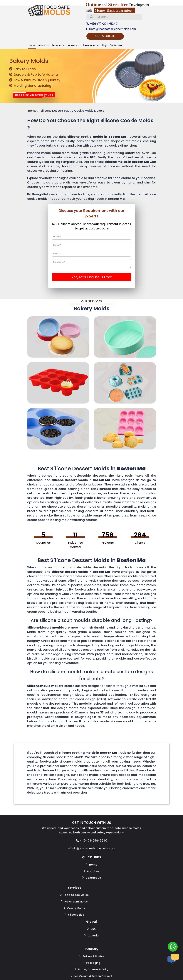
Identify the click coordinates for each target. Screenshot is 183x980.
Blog (104, 46)
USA (91, 919)
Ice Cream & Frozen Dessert (92, 961)
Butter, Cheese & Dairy (92, 955)
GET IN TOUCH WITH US (92, 823)
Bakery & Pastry (92, 944)
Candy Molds (74, 900)
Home (32, 46)
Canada (91, 924)
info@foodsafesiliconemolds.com (113, 29)
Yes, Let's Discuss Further (92, 278)
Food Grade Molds (74, 889)
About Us (43, 46)
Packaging (92, 950)
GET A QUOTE (111, 36)
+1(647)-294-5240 (102, 24)
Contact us (116, 46)
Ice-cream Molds (74, 895)
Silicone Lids (74, 906)
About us (91, 868)
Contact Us (92, 873)
